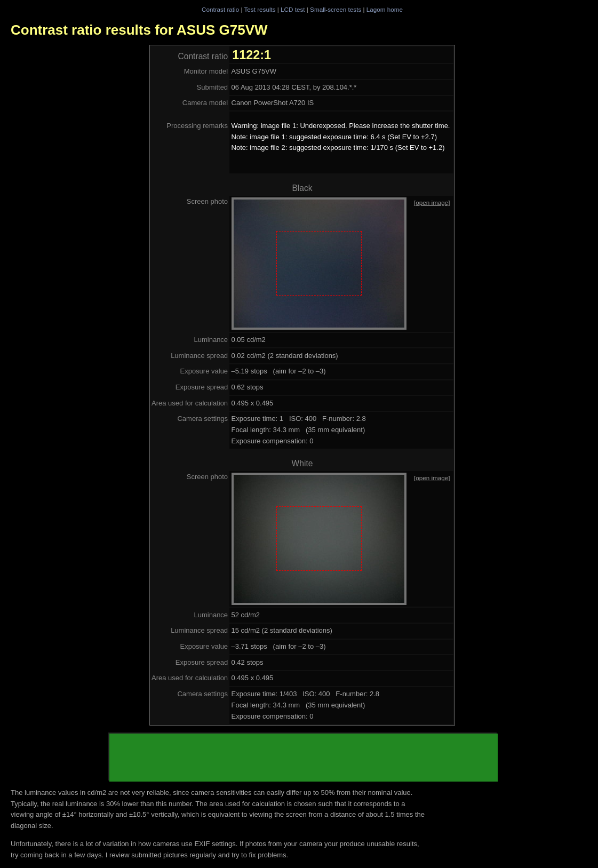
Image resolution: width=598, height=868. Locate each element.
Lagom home (385, 9)
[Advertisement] (304, 758)
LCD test (293, 9)
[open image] (432, 202)
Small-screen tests (336, 9)
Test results (260, 9)
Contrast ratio (220, 9)
